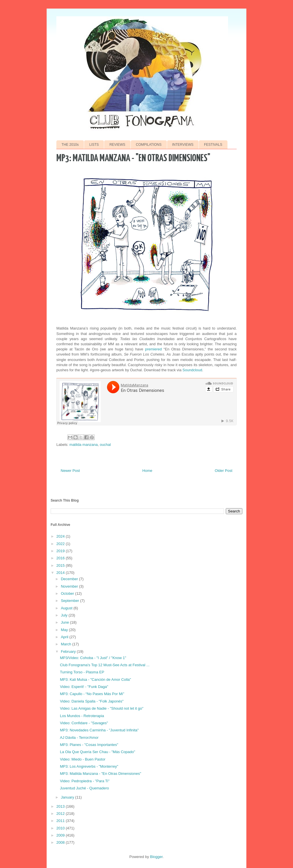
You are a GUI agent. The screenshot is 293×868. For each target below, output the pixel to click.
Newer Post (70, 471)
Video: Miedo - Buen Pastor (83, 759)
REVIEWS (117, 145)
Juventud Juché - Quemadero (84, 788)
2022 (61, 544)
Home (148, 471)
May (65, 630)
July (65, 615)
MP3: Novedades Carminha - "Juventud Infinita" (99, 730)
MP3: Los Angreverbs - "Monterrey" (89, 766)
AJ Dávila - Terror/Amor (79, 738)
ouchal (105, 445)
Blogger (156, 857)
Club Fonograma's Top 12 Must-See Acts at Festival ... (105, 665)
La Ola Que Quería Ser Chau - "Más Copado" (97, 752)
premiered (154, 349)
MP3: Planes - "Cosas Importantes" (89, 745)
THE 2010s (70, 145)
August (67, 608)
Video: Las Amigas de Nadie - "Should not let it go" (102, 708)
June (66, 622)
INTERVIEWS (183, 145)
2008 (61, 842)
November (70, 586)
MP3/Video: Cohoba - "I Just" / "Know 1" (93, 658)
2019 (61, 551)
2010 (61, 828)
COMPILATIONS (149, 145)
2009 (61, 835)
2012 (61, 814)
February (69, 652)
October (68, 593)
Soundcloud (192, 370)
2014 (61, 573)
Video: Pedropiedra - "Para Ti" (85, 781)
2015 (61, 565)
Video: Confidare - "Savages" (84, 723)
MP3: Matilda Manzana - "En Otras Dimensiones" (100, 774)
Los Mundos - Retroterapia (82, 716)
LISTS (94, 145)
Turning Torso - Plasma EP (82, 672)
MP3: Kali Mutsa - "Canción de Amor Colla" (95, 680)
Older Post (224, 471)
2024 (61, 536)
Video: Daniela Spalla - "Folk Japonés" (92, 701)
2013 (61, 806)
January (68, 797)
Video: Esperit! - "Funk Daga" (84, 687)
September (71, 601)
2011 (61, 821)
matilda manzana (84, 445)
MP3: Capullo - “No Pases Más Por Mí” (92, 694)
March (67, 644)
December (70, 579)
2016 (61, 558)
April (65, 637)
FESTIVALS (213, 145)
